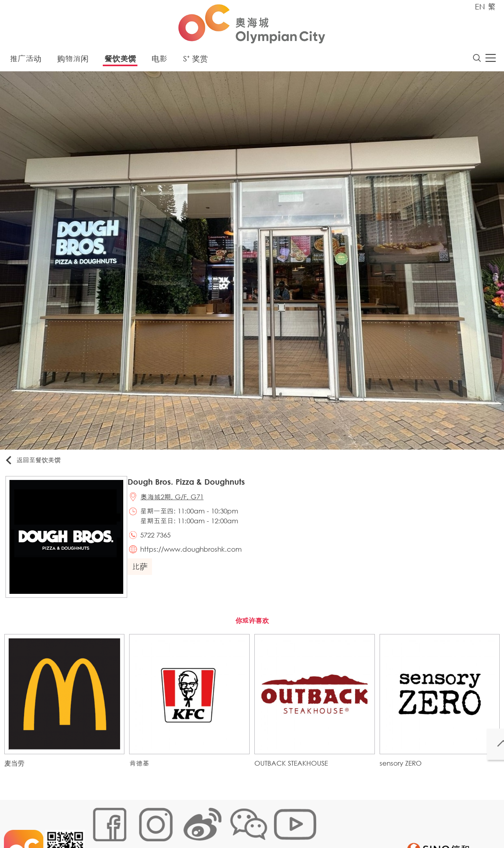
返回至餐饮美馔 (37, 462)
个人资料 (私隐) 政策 (214, 822)
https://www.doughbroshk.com (196, 557)
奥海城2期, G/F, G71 (177, 501)
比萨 (144, 575)
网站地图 (101, 822)
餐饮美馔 (120, 61)
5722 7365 (160, 541)
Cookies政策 (135, 822)
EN (480, 7)
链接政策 (170, 822)
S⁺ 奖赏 (195, 61)
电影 (159, 61)
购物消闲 (73, 61)
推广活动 (26, 61)
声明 (252, 822)
